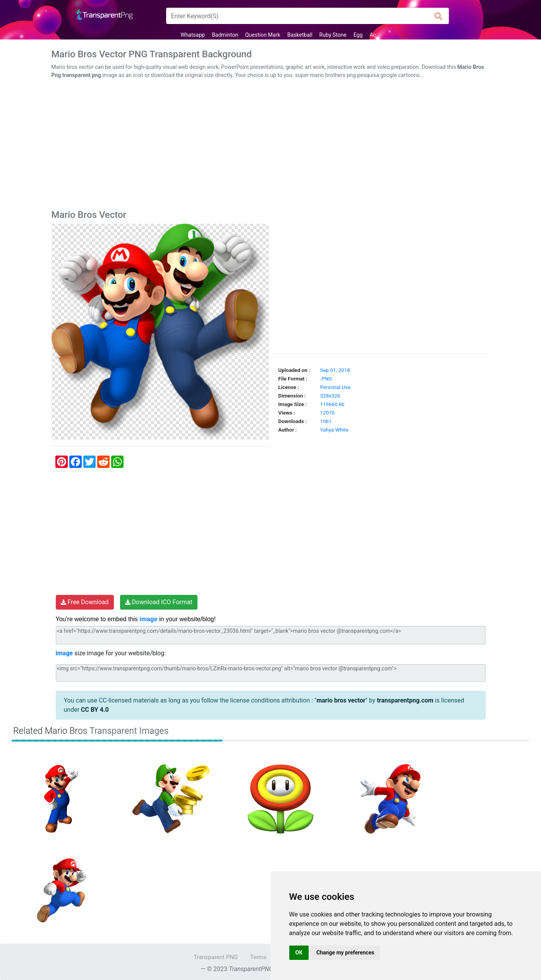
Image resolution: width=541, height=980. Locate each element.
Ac (373, 35)
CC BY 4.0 (95, 710)
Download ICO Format (159, 602)
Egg (358, 35)
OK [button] (299, 953)
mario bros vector (341, 700)
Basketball (300, 35)
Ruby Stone (333, 35)
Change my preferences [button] (345, 953)
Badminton (225, 35)
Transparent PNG (216, 957)
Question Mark (263, 35)
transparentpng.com (405, 700)
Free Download (85, 602)
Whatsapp (193, 35)
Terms (258, 957)
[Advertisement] (271, 146)
